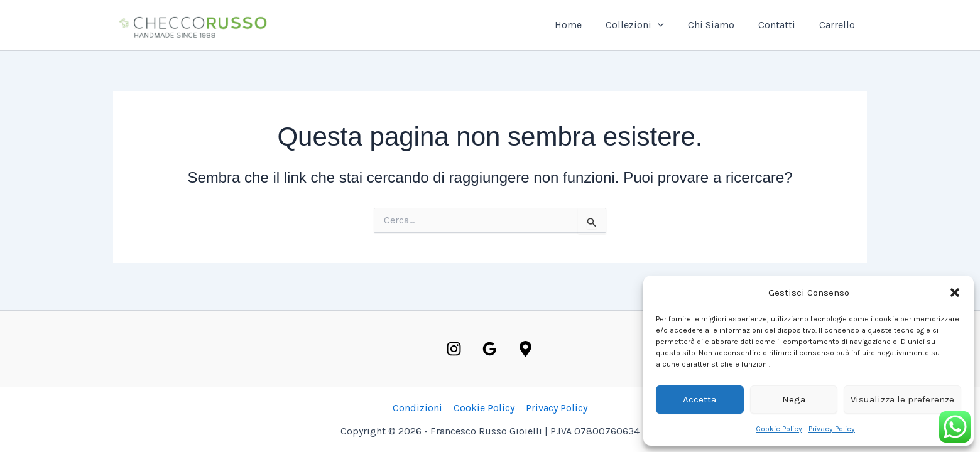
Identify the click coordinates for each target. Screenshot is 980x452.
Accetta (700, 399)
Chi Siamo (721, 25)
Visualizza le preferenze (902, 399)
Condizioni (419, 408)
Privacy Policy (832, 429)
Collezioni (648, 25)
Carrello (839, 25)
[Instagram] (454, 349)
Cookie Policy (779, 429)
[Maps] (525, 349)
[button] (955, 293)
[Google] (490, 349)
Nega (794, 399)
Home (585, 25)
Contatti (782, 25)
